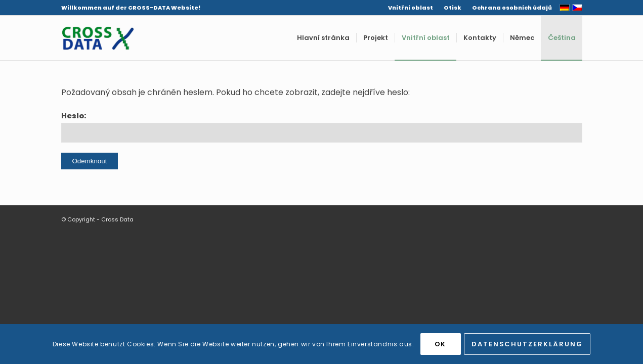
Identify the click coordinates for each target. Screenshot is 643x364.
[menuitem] (411, 8)
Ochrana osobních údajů (512, 8)
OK (441, 344)
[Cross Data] (98, 38)
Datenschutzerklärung (527, 344)
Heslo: (322, 127)
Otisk (453, 8)
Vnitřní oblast (411, 8)
